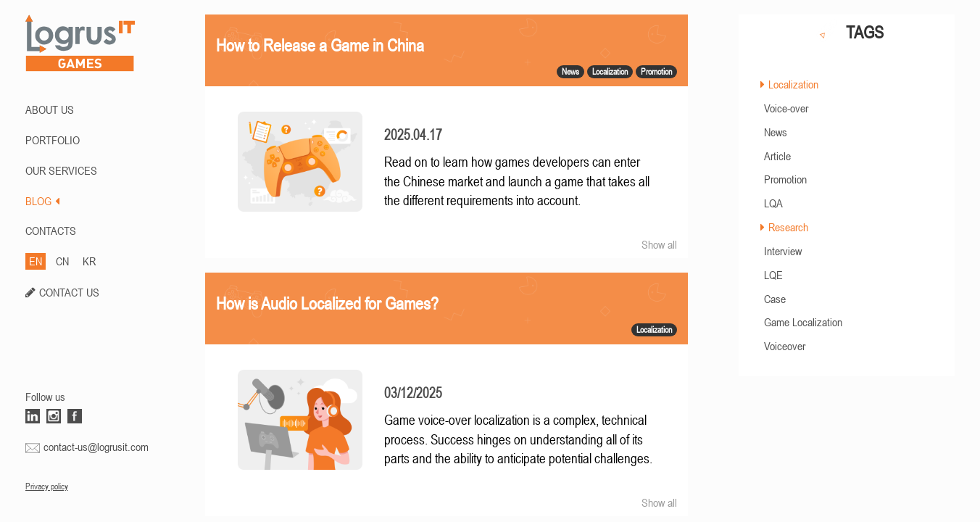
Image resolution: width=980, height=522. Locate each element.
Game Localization (803, 322)
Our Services (61, 170)
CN (62, 261)
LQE (773, 275)
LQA (773, 203)
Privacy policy (47, 486)
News (776, 132)
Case (775, 299)
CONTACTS (51, 231)
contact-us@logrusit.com (96, 447)
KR (89, 261)
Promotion (785, 179)
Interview (783, 251)
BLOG (42, 201)
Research (788, 227)
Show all (659, 244)
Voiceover (785, 346)
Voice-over (786, 108)
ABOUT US (50, 109)
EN (36, 261)
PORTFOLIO (53, 140)
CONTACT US (69, 292)
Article (777, 156)
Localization (793, 84)
